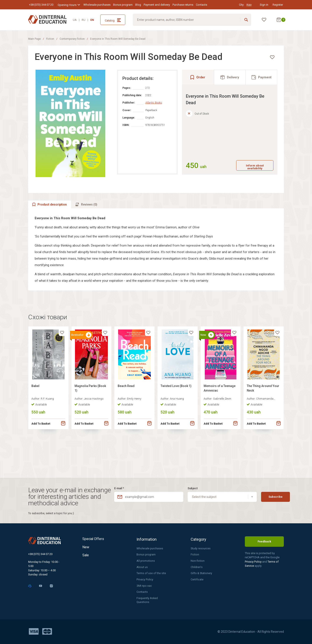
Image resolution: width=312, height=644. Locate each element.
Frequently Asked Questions (147, 600)
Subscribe (265, 495)
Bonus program (123, 5)
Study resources (201, 547)
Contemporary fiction (72, 39)
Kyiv (249, 5)
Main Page (34, 39)
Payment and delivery (157, 5)
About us (142, 566)
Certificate (197, 579)
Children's (197, 566)
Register (278, 5)
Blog (138, 5)
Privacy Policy (145, 579)
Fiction (50, 39)
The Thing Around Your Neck (260, 416)
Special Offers (95, 537)
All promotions (146, 559)
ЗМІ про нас (144, 585)
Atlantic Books (158, 107)
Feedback (264, 540)
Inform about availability (250, 171)
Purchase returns (183, 5)
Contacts (201, 5)
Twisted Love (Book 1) (177, 414)
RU (84, 20)
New (86, 548)
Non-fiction (198, 559)
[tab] (230, 82)
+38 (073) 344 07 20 (41, 5)
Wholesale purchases (97, 5)
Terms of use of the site (151, 572)
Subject (186, 486)
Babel (37, 414)
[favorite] (268, 62)
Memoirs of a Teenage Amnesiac (219, 416)
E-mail (119, 486)
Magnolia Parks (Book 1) (87, 416)
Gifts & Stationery (202, 572)
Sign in (264, 5)
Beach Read (127, 414)
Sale (86, 558)
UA (75, 20)
